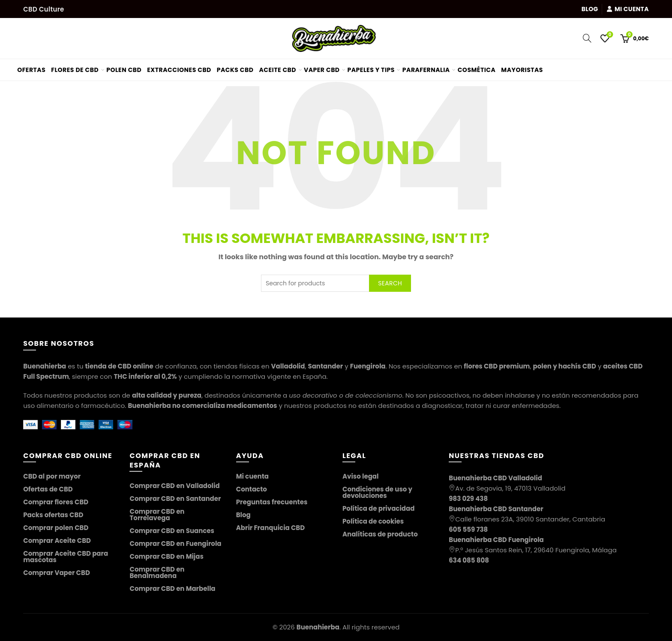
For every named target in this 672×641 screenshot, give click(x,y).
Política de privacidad (378, 508)
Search (390, 283)
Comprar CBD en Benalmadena (157, 572)
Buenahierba (318, 627)
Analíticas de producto (380, 534)
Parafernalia (426, 70)
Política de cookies (373, 521)
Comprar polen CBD (56, 528)
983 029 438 (468, 499)
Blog (590, 9)
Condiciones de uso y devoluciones (377, 492)
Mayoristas (525, 67)
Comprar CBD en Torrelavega (157, 515)
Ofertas (34, 67)
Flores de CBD (75, 70)
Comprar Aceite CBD (57, 541)
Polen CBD (124, 70)
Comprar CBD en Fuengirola (175, 544)
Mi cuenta (628, 9)
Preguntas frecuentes (272, 502)
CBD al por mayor (52, 476)
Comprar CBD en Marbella (172, 589)
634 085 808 (469, 560)
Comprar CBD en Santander (175, 499)
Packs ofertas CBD (53, 515)
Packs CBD (235, 70)
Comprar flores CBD (56, 502)
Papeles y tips (371, 70)
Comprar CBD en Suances (172, 531)
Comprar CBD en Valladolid (174, 486)
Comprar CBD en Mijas (166, 556)
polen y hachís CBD (564, 366)
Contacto (252, 489)
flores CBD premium (497, 366)
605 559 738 (468, 529)
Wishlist (609, 35)
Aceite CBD (277, 70)
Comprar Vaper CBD (57, 573)
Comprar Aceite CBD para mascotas (66, 557)
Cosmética (477, 70)
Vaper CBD (322, 70)
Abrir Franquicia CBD (270, 528)
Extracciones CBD (179, 70)
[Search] (587, 38)
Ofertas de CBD (48, 489)
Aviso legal (360, 476)
